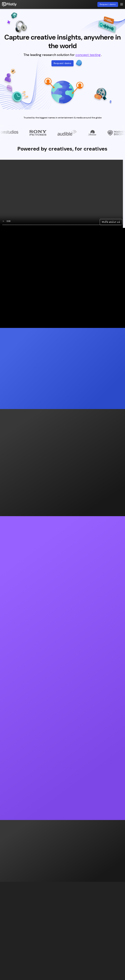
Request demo (108, 4)
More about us (111, 222)
